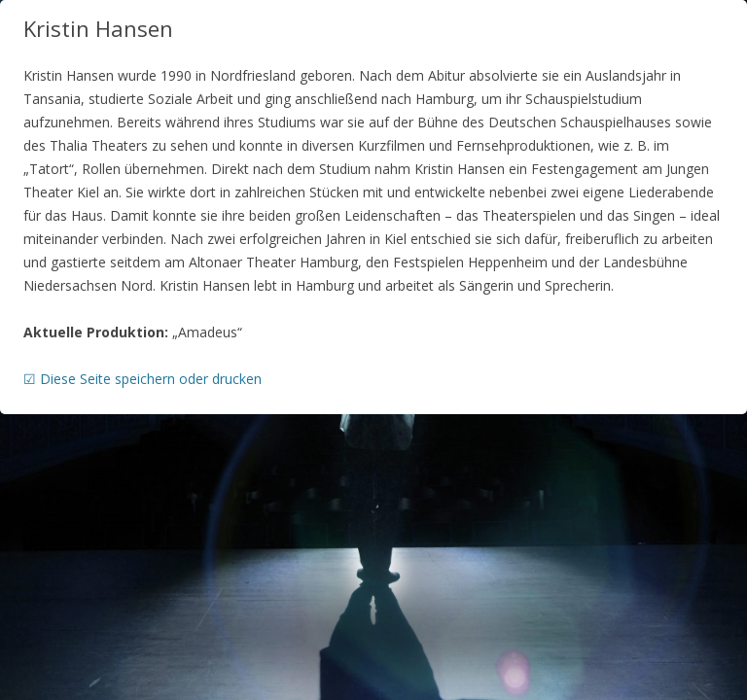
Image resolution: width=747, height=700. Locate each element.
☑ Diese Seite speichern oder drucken (142, 379)
